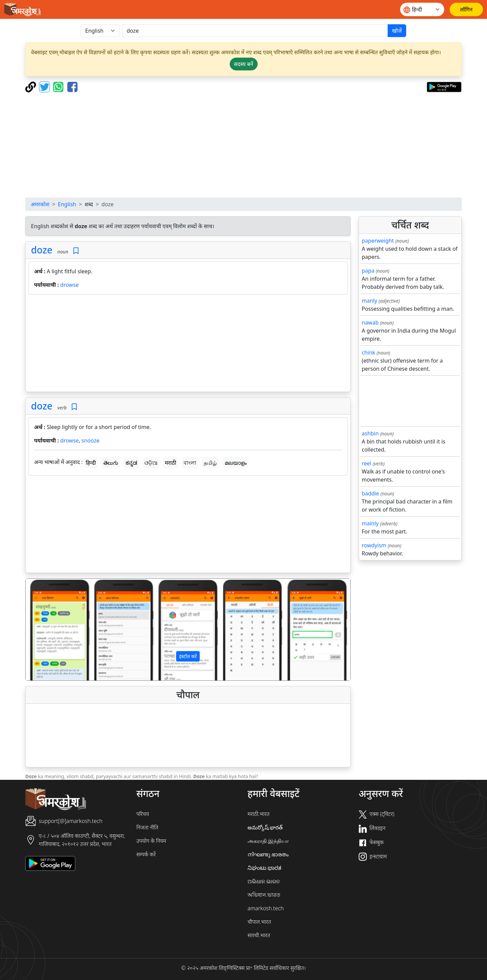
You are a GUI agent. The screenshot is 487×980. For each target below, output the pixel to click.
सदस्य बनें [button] (244, 64)
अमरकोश (40, 204)
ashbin (370, 433)
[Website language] (422, 9)
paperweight (378, 241)
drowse (70, 285)
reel (366, 463)
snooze (90, 440)
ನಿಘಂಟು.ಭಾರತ (264, 868)
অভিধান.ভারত (264, 895)
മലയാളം (236, 463)
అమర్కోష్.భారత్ (265, 827)
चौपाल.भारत (259, 922)
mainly (370, 523)
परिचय (143, 814)
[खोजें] (255, 31)
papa (368, 271)
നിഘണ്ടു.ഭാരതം (268, 854)
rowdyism (374, 545)
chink (368, 353)
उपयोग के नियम (151, 841)
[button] (50, 630)
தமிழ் (210, 463)
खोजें (397, 31)
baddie (370, 493)
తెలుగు (111, 463)
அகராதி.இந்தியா (268, 841)
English (67, 204)
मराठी (170, 463)
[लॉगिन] (466, 9)
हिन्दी (91, 463)
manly (369, 301)
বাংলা (190, 463)
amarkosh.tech (266, 908)
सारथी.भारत (259, 935)
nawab (370, 323)
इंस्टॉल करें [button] (188, 656)
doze (42, 250)
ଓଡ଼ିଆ (151, 463)
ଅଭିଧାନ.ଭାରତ (264, 881)
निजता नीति (147, 827)
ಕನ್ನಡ (131, 463)
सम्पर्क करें (146, 854)
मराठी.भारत (258, 814)
